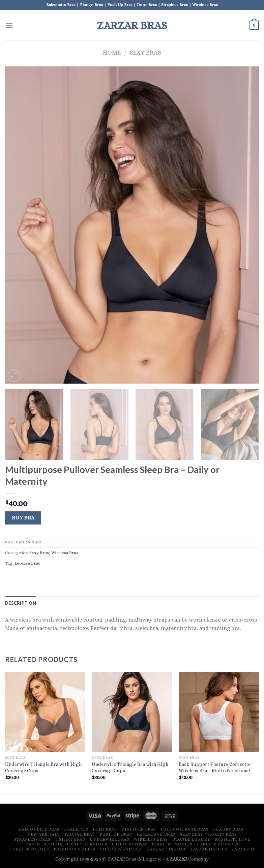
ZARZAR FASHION (166, 849)
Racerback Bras (156, 834)
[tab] (21, 603)
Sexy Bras (145, 52)
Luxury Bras (228, 829)
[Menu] (9, 25)
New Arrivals (43, 834)
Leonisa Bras (27, 563)
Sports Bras (222, 834)
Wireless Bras (65, 553)
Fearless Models (172, 844)
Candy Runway (129, 844)
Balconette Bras (39, 829)
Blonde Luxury (191, 839)
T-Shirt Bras (70, 839)
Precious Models (75, 849)
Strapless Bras (32, 839)
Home (112, 52)
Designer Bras (139, 829)
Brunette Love (232, 839)
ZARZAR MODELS (209, 849)
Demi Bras (105, 829)
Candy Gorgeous (87, 844)
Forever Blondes (218, 844)
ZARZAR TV (244, 849)
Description (21, 603)
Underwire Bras (110, 839)
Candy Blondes (44, 844)
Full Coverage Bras (184, 829)
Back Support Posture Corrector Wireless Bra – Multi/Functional (215, 767)
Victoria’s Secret (121, 849)
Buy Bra (23, 518)
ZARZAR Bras (132, 25)
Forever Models (30, 849)
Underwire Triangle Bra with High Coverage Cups (43, 767)
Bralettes (76, 829)
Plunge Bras (80, 834)
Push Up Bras (116, 834)
